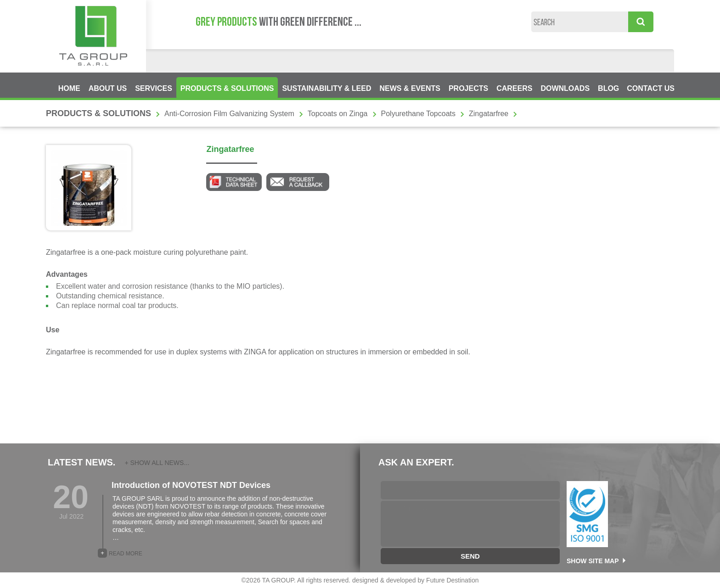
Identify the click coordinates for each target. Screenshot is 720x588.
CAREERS (514, 88)
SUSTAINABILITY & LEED (326, 88)
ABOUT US (108, 88)
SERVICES (154, 88)
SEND (470, 556)
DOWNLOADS (565, 88)
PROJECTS (468, 88)
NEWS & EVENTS (410, 88)
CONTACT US (651, 88)
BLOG (608, 88)
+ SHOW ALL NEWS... (157, 463)
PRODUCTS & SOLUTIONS (227, 88)
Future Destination (452, 580)
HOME (69, 88)
